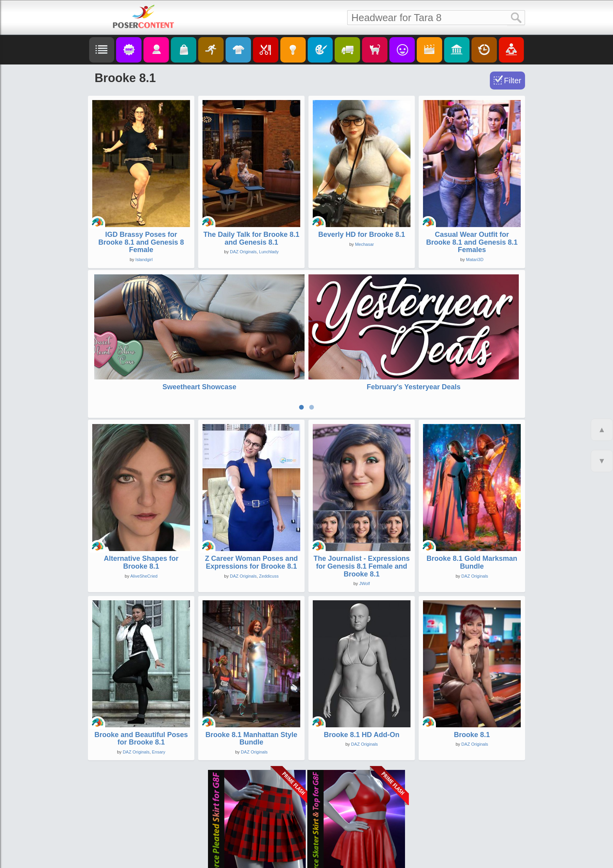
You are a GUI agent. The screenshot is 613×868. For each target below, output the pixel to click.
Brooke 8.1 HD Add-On (361, 683)
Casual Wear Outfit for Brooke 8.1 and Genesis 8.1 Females (472, 242)
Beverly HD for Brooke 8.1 (362, 234)
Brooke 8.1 (472, 683)
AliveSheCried (144, 524)
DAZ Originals (243, 252)
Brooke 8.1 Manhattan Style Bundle (251, 687)
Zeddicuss (269, 524)
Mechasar (364, 244)
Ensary (159, 701)
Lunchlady (269, 252)
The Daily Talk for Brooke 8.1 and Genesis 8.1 (251, 238)
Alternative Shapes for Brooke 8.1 (141, 511)
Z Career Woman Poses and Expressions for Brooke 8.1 (251, 511)
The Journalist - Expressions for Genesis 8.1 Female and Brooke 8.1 (362, 515)
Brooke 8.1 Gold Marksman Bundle (472, 511)
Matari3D (475, 260)
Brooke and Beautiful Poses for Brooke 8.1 (141, 687)
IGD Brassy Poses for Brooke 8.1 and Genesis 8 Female (141, 242)
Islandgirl (144, 260)
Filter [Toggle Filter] (513, 81)
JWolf (365, 532)
